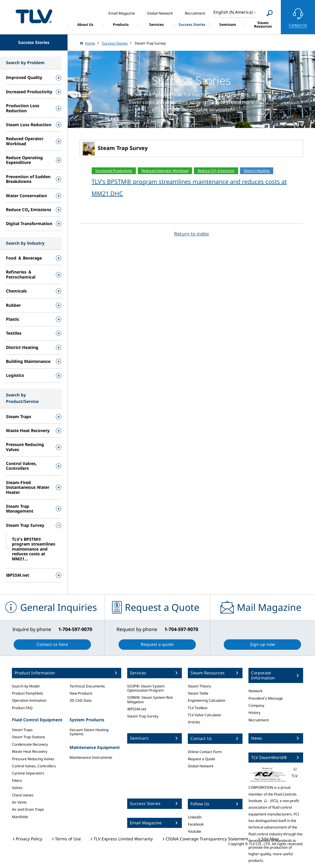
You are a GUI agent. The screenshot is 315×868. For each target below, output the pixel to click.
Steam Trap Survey (143, 716)
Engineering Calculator (207, 700)
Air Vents (19, 802)
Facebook (196, 824)
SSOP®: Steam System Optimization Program (146, 688)
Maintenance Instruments (91, 757)
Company (256, 705)
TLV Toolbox (198, 708)
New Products (81, 693)
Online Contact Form (205, 752)
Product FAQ (22, 708)
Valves (17, 788)
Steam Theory (199, 686)
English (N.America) (233, 12)
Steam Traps (22, 730)
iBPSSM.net (137, 709)
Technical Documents (87, 686)
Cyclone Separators (28, 773)
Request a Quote (201, 759)
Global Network (201, 766)
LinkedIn (195, 817)
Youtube (194, 831)
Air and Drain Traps (28, 809)
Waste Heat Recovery (30, 751)
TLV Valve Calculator (205, 715)
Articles (194, 722)
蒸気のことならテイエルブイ (34, 16)
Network (255, 691)
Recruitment (259, 720)
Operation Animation (29, 700)
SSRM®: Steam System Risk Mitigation (150, 699)
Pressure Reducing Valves (33, 759)
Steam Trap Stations (29, 737)
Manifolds (20, 817)
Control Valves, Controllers (34, 766)
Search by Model (26, 686)
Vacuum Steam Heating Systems (89, 732)
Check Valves (23, 795)
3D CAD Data (81, 700)
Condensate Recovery (30, 744)
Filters (17, 781)
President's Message (266, 698)
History (254, 713)
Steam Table (198, 693)
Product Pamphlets (27, 693)
